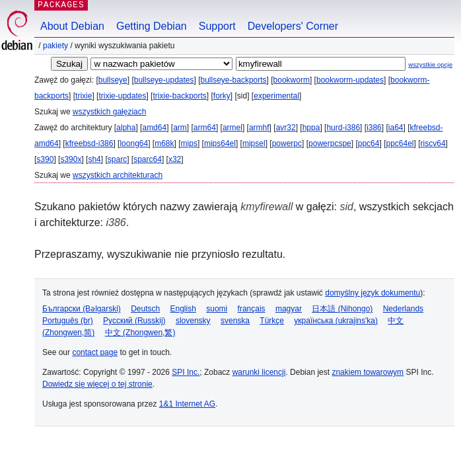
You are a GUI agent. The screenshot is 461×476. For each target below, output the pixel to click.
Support (217, 26)
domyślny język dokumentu (372, 293)
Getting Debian (152, 26)
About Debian (72, 26)
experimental (276, 96)
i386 (374, 128)
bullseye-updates (164, 80)
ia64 (396, 128)
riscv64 (433, 143)
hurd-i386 (343, 128)
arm (180, 128)
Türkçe (272, 321)
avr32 (286, 128)
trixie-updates (122, 96)
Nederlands (403, 309)
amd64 (154, 128)
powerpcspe (330, 143)
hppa (311, 128)
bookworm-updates (350, 80)
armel (232, 128)
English (183, 309)
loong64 (134, 143)
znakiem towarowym (368, 372)
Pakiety (55, 46)
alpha (126, 128)
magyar (289, 309)
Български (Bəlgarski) (82, 309)
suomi (217, 309)
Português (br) (68, 321)
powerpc (287, 143)
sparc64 (148, 159)
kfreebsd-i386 (89, 143)
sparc (117, 159)
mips (189, 143)
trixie (84, 96)
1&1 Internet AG (187, 404)
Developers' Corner (293, 26)
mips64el (220, 143)
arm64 (205, 128)
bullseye (113, 80)
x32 (175, 159)
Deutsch (145, 309)
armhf (259, 128)
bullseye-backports (234, 80)
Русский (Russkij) (134, 321)
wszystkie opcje (430, 64)
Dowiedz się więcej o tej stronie (97, 384)
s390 (45, 159)
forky (222, 96)
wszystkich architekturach (118, 175)
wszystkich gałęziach (109, 112)
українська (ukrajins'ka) (336, 321)
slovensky (193, 321)
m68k (164, 143)
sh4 (94, 159)
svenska (235, 321)
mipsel (254, 143)
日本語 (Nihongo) (342, 309)
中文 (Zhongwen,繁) (140, 333)
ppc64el (400, 143)
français (252, 309)
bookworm (292, 80)
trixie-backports (179, 96)
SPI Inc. (186, 372)
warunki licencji (259, 372)
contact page (95, 352)
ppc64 (369, 143)
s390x (71, 159)
